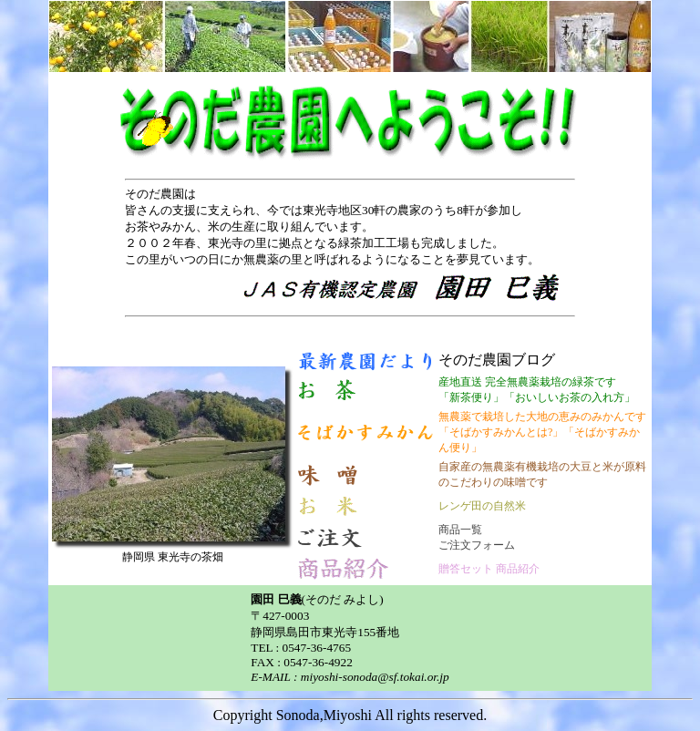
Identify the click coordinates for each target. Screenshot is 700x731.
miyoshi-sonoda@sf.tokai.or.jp (375, 677)
